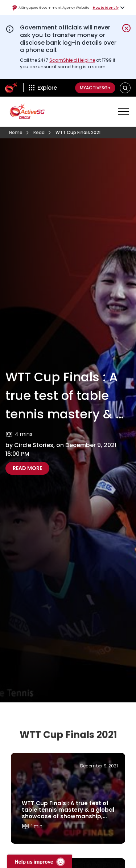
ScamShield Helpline (72, 60)
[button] (125, 88)
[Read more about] (68, 798)
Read (39, 132)
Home (16, 132)
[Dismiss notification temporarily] (126, 28)
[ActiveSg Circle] (11, 88)
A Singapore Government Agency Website (51, 8)
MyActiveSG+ (95, 88)
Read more (31, 468)
